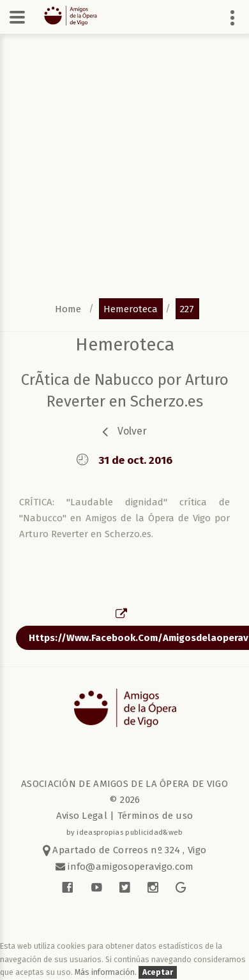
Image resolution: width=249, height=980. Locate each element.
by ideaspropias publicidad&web (125, 832)
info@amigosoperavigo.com (130, 867)
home (68, 308)
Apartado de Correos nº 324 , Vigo (125, 850)
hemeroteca (131, 308)
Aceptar (158, 972)
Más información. (107, 972)
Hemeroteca (125, 344)
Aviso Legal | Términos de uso (125, 816)
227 (187, 308)
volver (132, 431)
